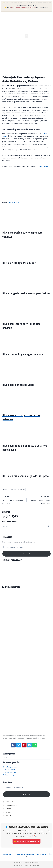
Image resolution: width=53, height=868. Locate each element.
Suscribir (27, 554)
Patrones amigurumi (26, 854)
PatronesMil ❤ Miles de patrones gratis (26, 866)
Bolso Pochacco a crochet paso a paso (39, 500)
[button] (27, 36)
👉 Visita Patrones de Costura (26, 841)
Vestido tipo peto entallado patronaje (14, 500)
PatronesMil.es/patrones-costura (24, 7)
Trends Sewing (13, 202)
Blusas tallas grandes (18, 490)
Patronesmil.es (45, 166)
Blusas (6, 490)
